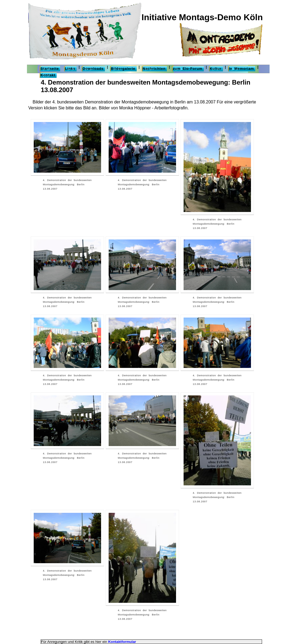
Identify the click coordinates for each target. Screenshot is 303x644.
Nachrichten (154, 69)
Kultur (216, 69)
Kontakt (48, 75)
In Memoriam (242, 69)
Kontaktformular (122, 642)
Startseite (50, 69)
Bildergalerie (123, 69)
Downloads (93, 69)
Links (70, 69)
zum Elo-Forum (188, 69)
